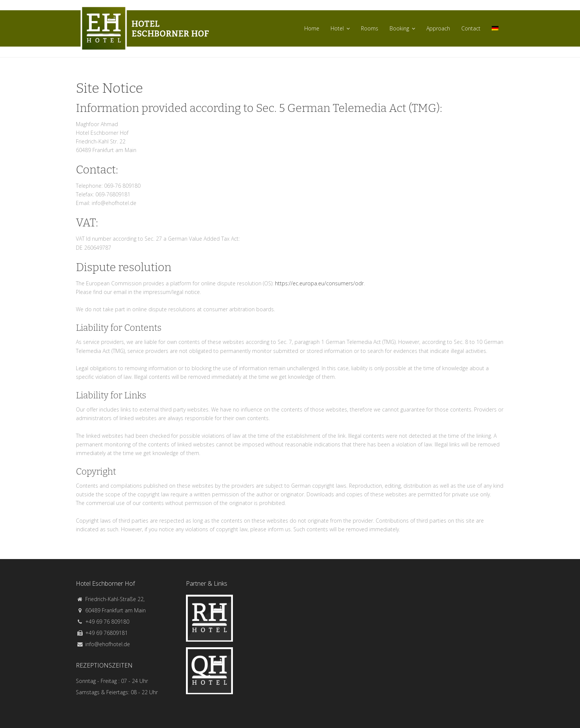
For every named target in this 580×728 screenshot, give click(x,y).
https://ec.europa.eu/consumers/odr (319, 283)
